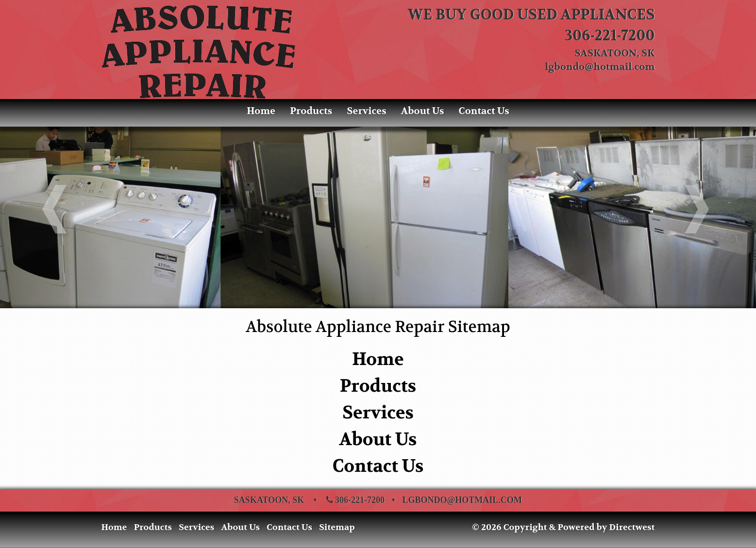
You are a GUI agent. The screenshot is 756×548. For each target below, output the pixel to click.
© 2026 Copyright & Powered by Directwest (563, 527)
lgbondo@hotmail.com (600, 67)
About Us (423, 111)
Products (311, 111)
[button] (57, 211)
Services (366, 111)
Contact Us (484, 111)
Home (261, 111)
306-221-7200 (610, 36)
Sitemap (337, 527)
